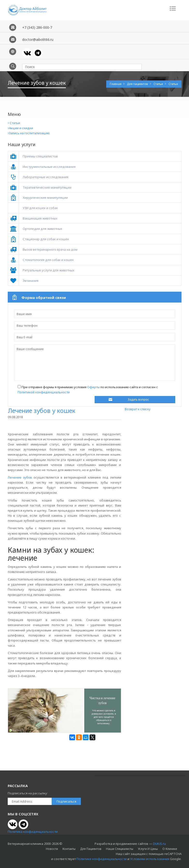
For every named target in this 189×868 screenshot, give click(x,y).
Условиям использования (150, 859)
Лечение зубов (20, 477)
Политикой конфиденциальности (44, 392)
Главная (116, 84)
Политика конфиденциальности (33, 832)
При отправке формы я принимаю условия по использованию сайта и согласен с (88, 390)
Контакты (69, 849)
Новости (52, 849)
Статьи (159, 84)
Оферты (93, 387)
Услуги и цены (148, 849)
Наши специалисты (120, 849)
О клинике (170, 849)
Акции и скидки (20, 128)
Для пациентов (138, 84)
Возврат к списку (138, 409)
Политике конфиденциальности (102, 859)
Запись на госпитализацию (29, 133)
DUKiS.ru (159, 844)
